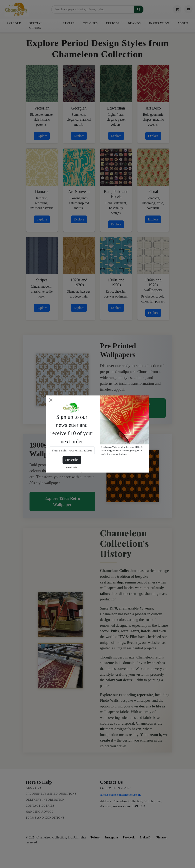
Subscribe (72, 460)
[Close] (51, 400)
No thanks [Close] (72, 467)
